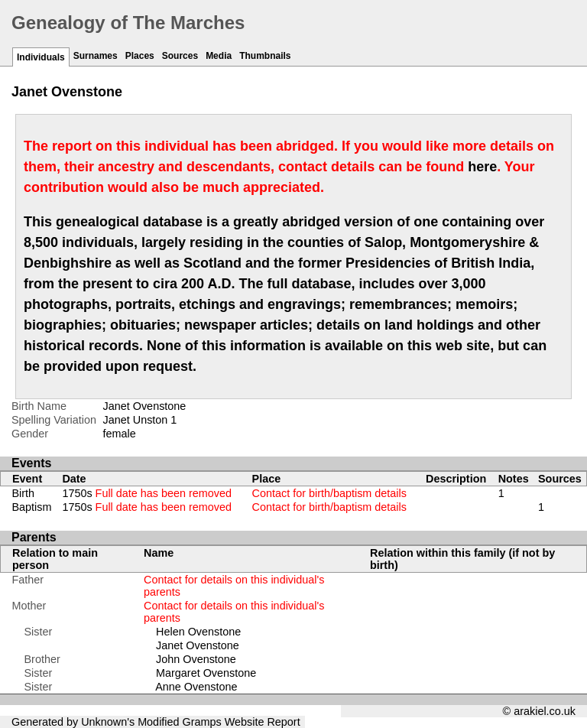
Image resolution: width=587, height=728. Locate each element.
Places (140, 56)
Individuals (41, 57)
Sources (180, 56)
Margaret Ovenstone (206, 673)
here (482, 167)
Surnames (96, 56)
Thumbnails (265, 56)
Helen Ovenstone (198, 632)
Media (219, 56)
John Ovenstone (196, 659)
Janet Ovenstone (198, 645)
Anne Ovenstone (196, 687)
